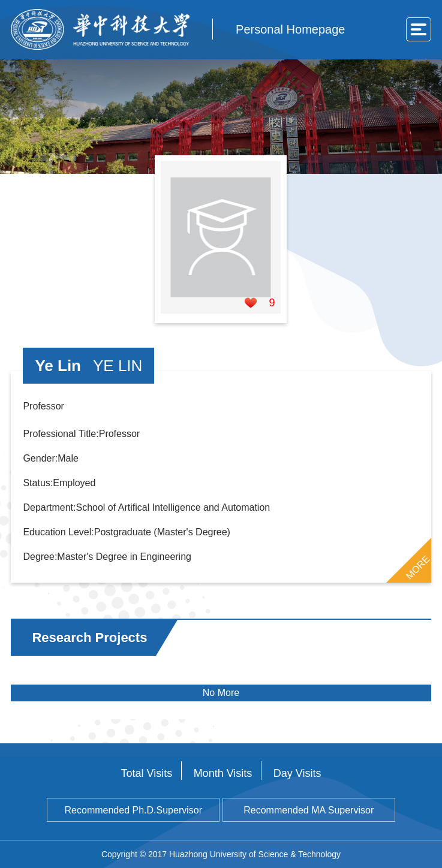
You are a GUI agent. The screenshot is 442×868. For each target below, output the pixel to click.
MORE (417, 567)
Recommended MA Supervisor (309, 810)
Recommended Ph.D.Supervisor (133, 810)
